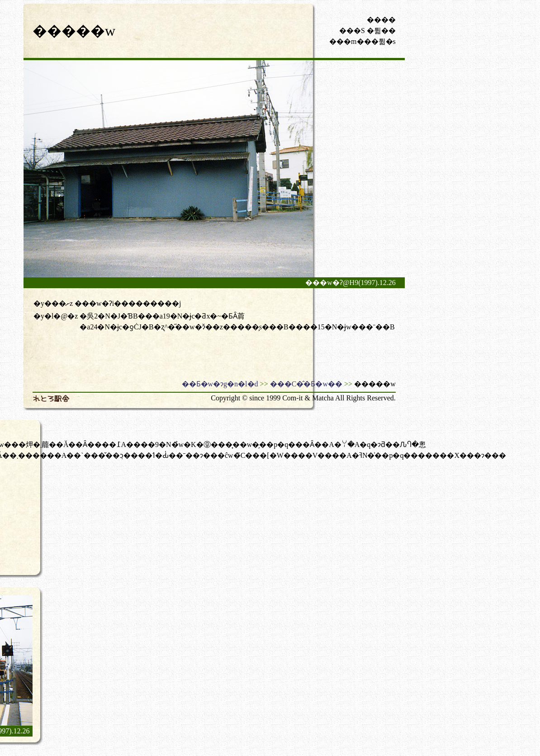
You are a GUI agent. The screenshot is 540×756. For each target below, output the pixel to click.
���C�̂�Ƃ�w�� (306, 384)
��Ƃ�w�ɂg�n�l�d (220, 384)
